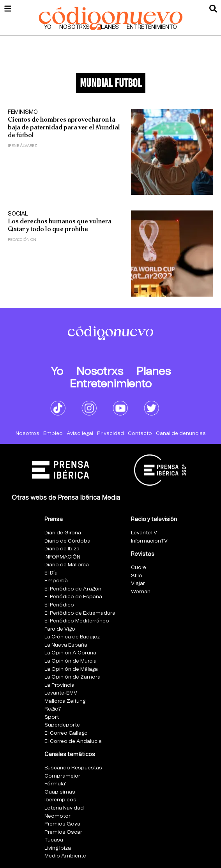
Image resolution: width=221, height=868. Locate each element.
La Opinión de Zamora (72, 677)
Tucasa (54, 840)
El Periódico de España (73, 597)
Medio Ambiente (65, 856)
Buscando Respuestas (73, 768)
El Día (51, 573)
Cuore (139, 568)
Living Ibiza (58, 848)
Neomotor (57, 816)
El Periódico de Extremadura (80, 613)
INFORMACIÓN (62, 557)
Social (18, 214)
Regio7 (53, 709)
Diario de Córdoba (67, 541)
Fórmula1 (56, 784)
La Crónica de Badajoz (72, 637)
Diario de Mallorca (67, 565)
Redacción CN (22, 240)
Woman (141, 592)
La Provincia (59, 685)
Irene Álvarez (22, 146)
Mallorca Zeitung (65, 701)
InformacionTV (149, 541)
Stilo (137, 576)
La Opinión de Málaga (71, 669)
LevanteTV (144, 533)
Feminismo (23, 112)
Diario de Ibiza (62, 549)
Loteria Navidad (64, 808)
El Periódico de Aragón (73, 589)
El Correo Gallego (66, 733)
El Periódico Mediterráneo (77, 621)
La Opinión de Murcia (71, 661)
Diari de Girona (63, 533)
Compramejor (62, 776)
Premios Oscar (63, 832)
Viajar (138, 584)
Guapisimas (60, 792)
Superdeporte (62, 725)
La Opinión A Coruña (70, 653)
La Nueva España (66, 645)
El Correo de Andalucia (73, 742)
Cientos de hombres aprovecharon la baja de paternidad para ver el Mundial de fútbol (64, 127)
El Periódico (59, 605)
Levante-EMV (61, 693)
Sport (52, 717)
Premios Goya (62, 824)
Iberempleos (60, 800)
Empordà (56, 581)
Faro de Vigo (60, 629)
